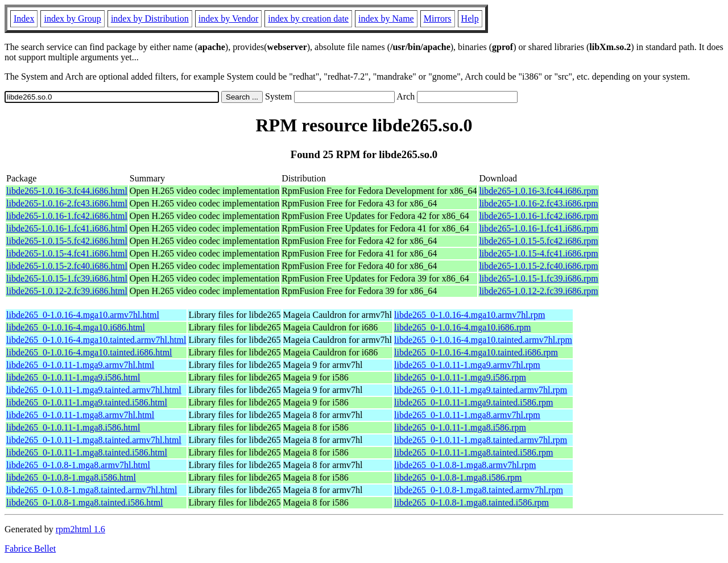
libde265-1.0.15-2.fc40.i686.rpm (538, 266)
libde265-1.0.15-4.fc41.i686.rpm (538, 253)
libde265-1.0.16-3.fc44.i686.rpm (538, 191)
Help (470, 18)
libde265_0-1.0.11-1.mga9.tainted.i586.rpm (473, 402)
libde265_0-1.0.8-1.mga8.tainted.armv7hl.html (92, 490)
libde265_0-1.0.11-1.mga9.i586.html (73, 377)
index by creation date (308, 18)
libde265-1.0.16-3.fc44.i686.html (67, 191)
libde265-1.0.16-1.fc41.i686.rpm (538, 228)
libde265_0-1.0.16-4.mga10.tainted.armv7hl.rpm (483, 340)
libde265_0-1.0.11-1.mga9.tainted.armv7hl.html (94, 390)
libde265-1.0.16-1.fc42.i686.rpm (538, 216)
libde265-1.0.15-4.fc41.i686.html (67, 253)
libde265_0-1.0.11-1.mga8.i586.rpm (460, 427)
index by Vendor (228, 18)
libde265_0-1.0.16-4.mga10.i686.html (76, 327)
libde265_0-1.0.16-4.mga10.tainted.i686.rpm (476, 352)
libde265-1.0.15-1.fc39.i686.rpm (538, 278)
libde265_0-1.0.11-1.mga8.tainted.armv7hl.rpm (481, 440)
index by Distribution (150, 18)
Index (24, 18)
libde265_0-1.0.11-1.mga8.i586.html (73, 427)
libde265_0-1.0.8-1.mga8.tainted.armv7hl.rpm (479, 490)
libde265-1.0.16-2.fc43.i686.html (67, 203)
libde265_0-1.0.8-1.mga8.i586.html (71, 477)
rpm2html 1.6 (80, 529)
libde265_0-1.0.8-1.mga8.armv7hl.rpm (465, 465)
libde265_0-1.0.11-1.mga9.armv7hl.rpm (467, 365)
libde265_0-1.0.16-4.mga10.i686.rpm (462, 327)
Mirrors (438, 18)
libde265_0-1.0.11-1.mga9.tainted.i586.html (87, 402)
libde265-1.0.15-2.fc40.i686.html (67, 266)
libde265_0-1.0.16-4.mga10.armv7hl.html (83, 315)
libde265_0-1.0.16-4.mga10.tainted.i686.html (89, 352)
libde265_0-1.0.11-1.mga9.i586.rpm (460, 377)
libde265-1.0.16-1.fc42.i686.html (67, 216)
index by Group (72, 18)
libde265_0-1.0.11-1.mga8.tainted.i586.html (87, 452)
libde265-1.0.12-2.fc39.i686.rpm (538, 291)
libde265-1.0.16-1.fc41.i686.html (67, 228)
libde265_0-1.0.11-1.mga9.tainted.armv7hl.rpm (481, 390)
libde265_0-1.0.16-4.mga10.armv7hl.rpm (470, 315)
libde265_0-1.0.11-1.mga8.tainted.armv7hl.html (94, 440)
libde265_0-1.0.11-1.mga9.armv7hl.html (80, 365)
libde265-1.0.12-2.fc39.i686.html (67, 291)
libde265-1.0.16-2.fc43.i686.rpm (538, 203)
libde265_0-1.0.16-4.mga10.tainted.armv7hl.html (96, 340)
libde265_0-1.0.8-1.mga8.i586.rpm (458, 477)
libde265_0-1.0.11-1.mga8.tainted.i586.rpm (473, 452)
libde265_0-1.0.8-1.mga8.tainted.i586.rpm (471, 502)
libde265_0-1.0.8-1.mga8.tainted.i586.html (85, 502)
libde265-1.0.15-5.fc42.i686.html (67, 241)
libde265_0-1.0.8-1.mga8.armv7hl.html (78, 465)
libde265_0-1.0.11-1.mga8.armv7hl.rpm (467, 415)
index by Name (386, 18)
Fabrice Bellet (30, 548)
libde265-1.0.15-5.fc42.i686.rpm (538, 241)
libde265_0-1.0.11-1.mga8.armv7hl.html (80, 415)
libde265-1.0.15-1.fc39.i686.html (67, 278)
